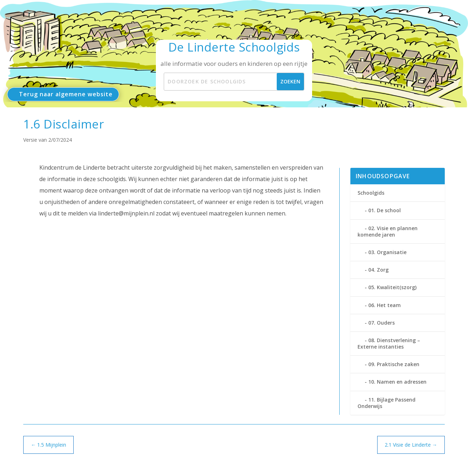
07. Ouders (381, 323)
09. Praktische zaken (394, 364)
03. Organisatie (387, 252)
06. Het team (385, 305)
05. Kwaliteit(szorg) (392, 287)
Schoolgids (371, 193)
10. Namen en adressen (397, 382)
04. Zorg (378, 270)
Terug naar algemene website (66, 94)
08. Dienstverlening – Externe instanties (389, 343)
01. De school (385, 210)
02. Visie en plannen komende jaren (388, 231)
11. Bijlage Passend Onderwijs (386, 403)
